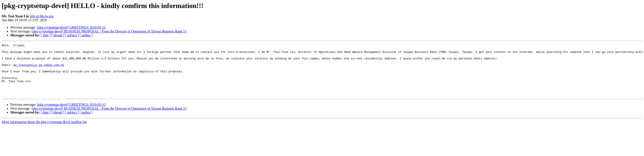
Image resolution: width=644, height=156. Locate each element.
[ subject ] (72, 35)
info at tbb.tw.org (42, 16)
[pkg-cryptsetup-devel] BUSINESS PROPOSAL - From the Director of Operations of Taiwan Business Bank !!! (109, 31)
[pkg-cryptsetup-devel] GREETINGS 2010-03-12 (71, 27)
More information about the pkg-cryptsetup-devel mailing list (44, 132)
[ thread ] (58, 35)
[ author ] (86, 35)
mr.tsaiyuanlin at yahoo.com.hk (39, 69)
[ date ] (46, 35)
